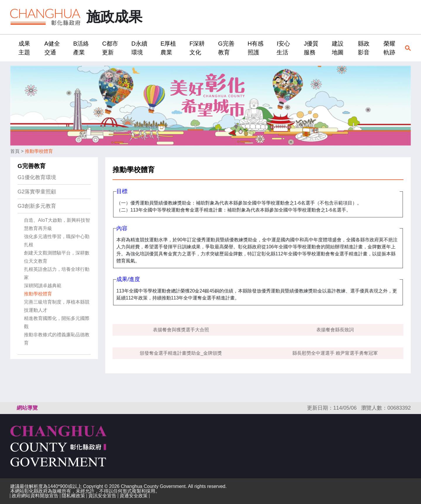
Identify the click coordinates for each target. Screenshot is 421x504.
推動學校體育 (39, 151)
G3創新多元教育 (37, 206)
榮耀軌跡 (389, 48)
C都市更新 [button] (110, 48)
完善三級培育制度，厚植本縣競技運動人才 (57, 306)
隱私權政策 (73, 496)
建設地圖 (338, 48)
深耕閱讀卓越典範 (43, 286)
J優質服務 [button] (311, 48)
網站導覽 (27, 408)
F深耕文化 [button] (197, 48)
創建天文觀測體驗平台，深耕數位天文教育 (57, 257)
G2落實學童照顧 (37, 192)
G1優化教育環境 (37, 177)
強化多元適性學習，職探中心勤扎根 (57, 241)
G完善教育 (32, 166)
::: (12, 48)
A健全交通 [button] (52, 48)
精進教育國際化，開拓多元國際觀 (57, 322)
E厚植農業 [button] (168, 48)
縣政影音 (364, 48)
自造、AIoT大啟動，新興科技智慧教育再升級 (57, 224)
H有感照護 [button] (256, 48)
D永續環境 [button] (139, 48)
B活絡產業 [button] (81, 48)
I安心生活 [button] (283, 48)
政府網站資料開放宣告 (35, 496)
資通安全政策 (134, 496)
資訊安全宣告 (102, 496)
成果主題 (24, 48)
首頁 (15, 151)
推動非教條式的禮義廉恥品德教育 (57, 339)
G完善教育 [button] (226, 48)
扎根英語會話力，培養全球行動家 (57, 273)
